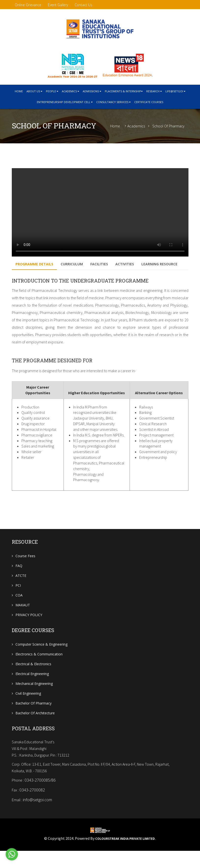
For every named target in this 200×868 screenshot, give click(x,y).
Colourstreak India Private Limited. (126, 856)
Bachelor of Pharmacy (33, 717)
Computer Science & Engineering (41, 658)
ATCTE (21, 589)
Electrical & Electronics (33, 677)
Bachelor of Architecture (35, 726)
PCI (18, 599)
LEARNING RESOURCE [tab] (35, 277)
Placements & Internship (124, 91)
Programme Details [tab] (36, 265)
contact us (83, 5)
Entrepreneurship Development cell (65, 102)
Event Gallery (58, 5)
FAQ (19, 579)
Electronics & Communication (39, 668)
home (19, 91)
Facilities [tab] (105, 265)
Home (115, 126)
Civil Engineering (28, 707)
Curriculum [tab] (75, 265)
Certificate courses (149, 102)
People (52, 91)
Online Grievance (28, 5)
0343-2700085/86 (40, 798)
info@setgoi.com (37, 817)
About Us (34, 91)
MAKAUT (23, 618)
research (154, 91)
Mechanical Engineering (34, 697)
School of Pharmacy (168, 126)
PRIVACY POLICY (29, 628)
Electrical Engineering (32, 687)
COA (19, 609)
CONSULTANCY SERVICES (113, 102)
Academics (70, 91)
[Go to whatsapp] (12, 855)
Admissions (92, 91)
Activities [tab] (133, 265)
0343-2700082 (32, 807)
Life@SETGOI (175, 91)
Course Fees (25, 569)
